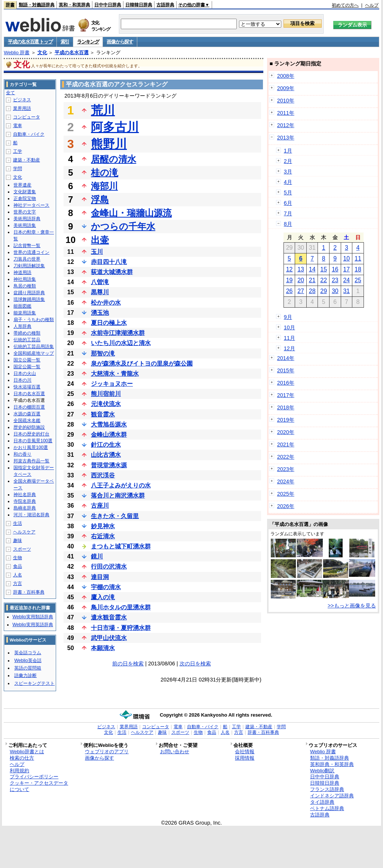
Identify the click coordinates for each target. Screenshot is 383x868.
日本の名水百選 (29, 394)
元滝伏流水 (106, 404)
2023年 (286, 469)
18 (358, 269)
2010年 (286, 101)
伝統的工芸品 (27, 340)
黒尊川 (100, 292)
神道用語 (22, 273)
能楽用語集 (25, 313)
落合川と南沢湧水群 (118, 495)
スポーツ (22, 549)
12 (289, 269)
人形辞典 (22, 326)
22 (324, 280)
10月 (289, 327)
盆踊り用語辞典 (29, 293)
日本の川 (22, 380)
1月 (288, 151)
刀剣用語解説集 (29, 266)
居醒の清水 (114, 159)
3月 (288, 172)
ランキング (88, 42)
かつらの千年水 (123, 226)
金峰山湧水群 (109, 435)
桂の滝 (105, 173)
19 (289, 280)
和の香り (22, 454)
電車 (18, 126)
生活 (18, 523)
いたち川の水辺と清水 (121, 343)
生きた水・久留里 (115, 516)
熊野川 (109, 144)
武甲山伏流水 (109, 638)
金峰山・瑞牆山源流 (131, 213)
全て (10, 93)
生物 (18, 558)
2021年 (286, 444)
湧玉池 (100, 313)
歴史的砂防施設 (29, 427)
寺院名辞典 (25, 501)
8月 (288, 224)
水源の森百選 (27, 414)
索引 (65, 42)
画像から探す (120, 42)
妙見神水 (103, 526)
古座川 (100, 506)
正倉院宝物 (25, 198)
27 (301, 291)
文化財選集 (25, 192)
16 (335, 269)
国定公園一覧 (27, 367)
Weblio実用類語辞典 (33, 617)
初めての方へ (345, 5)
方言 (18, 584)
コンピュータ (27, 117)
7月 (288, 213)
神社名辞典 (25, 495)
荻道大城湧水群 (112, 272)
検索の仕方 (22, 758)
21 (312, 280)
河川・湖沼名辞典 (31, 515)
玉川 (97, 252)
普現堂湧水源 (109, 465)
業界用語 (22, 108)
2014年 (286, 358)
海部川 (104, 186)
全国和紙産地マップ (34, 353)
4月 (288, 182)
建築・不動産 (27, 160)
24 (346, 280)
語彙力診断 (25, 675)
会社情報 (245, 752)
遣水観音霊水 (109, 617)
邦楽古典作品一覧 (31, 461)
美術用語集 (25, 225)
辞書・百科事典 (29, 592)
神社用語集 (25, 279)
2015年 (286, 370)
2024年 (286, 481)
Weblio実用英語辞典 (33, 625)
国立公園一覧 (27, 360)
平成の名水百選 (72, 53)
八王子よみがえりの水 (121, 485)
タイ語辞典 (322, 802)
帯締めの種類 (27, 333)
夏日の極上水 (109, 323)
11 (358, 258)
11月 (289, 338)
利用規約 (19, 771)
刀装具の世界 (27, 259)
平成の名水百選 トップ (30, 42)
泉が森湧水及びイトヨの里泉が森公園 (142, 364)
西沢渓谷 (103, 475)
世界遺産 (22, 185)
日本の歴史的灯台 (31, 434)
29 (324, 291)
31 (346, 291)
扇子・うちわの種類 (34, 320)
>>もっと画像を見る (352, 606)
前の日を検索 (128, 664)
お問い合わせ (175, 752)
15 (324, 269)
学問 (18, 169)
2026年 (286, 506)
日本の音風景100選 (33, 441)
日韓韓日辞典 (139, 5)
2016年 (286, 383)
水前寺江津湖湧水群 (118, 333)
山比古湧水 (106, 455)
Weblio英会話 (28, 661)
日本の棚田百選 (29, 407)
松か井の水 (106, 303)
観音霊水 (103, 414)
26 (289, 291)
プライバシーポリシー (34, 777)
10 (346, 258)
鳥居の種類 (25, 286)
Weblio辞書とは (27, 752)
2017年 (286, 395)
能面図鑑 (22, 306)
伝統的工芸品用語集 (34, 347)
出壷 (100, 240)
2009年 (286, 88)
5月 (288, 193)
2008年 (286, 76)
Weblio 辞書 (17, 53)
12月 (289, 348)
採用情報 (245, 758)
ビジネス (22, 100)
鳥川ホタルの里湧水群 (121, 607)
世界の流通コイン (31, 252)
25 (358, 280)
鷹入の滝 (103, 597)
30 (335, 291)
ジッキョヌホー (112, 384)
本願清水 (103, 648)
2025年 (286, 494)
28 (312, 291)
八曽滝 (100, 282)
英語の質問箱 (28, 668)
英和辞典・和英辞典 (332, 764)
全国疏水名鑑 (27, 421)
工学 (18, 151)
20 (301, 280)
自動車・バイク (29, 134)
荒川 (103, 110)
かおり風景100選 (31, 447)
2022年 (286, 457)
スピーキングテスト (34, 683)
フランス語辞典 (327, 789)
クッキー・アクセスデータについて (39, 786)
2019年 (286, 420)
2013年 (286, 138)
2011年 (286, 113)
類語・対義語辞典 (37, 5)
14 (312, 269)
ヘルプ (372, 5)
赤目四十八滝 (109, 262)
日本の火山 (25, 373)
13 (301, 269)
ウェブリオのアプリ (107, 752)
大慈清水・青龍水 (115, 374)
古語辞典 (165, 5)
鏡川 (97, 556)
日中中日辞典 (108, 5)
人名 (18, 575)
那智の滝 (103, 353)
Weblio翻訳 (322, 771)
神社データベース (31, 205)
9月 (288, 317)
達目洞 (100, 577)
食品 (18, 566)
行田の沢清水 (109, 567)
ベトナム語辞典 (327, 808)
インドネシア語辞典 (332, 796)
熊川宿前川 (106, 394)
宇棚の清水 (106, 587)
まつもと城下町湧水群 (121, 546)
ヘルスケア (24, 532)
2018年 (286, 407)
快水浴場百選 (27, 387)
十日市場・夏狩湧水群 (121, 628)
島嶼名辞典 (25, 508)
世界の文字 (25, 212)
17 (346, 269)
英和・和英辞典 (74, 5)
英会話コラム (28, 653)
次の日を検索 (195, 664)
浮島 (100, 199)
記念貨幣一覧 (27, 246)
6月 (288, 203)
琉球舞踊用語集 (29, 299)
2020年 (286, 432)
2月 (288, 161)
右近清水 (103, 536)
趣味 (18, 541)
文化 (42, 53)
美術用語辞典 (27, 219)
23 (335, 280)
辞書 (10, 5)
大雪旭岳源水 (109, 424)
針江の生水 (106, 445)
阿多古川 (115, 127)
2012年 (286, 125)
